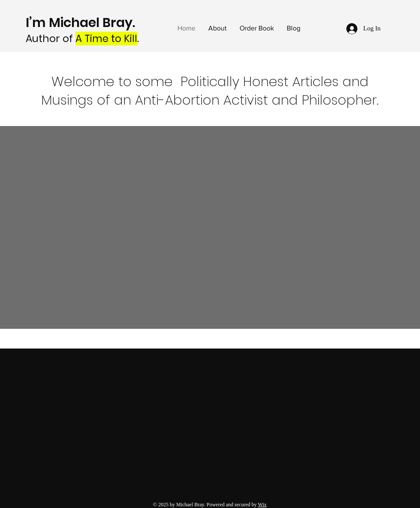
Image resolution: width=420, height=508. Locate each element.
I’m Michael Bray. (82, 23)
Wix (262, 505)
